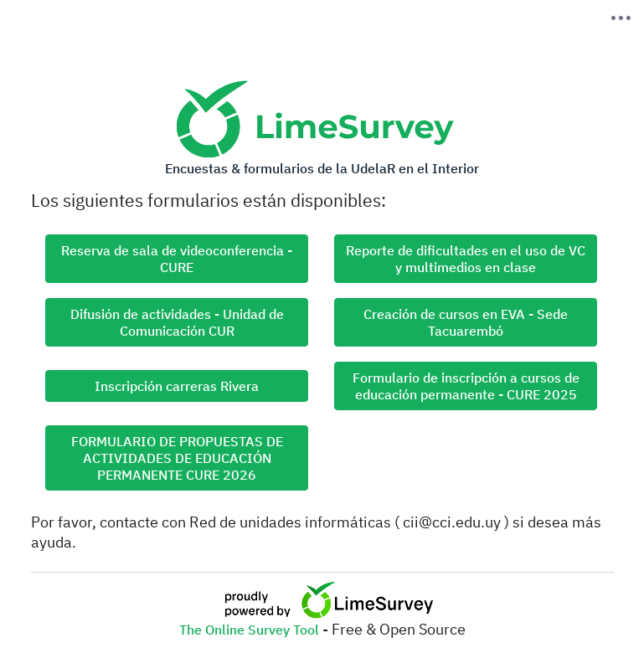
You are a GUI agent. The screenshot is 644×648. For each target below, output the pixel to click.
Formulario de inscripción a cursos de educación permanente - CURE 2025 (466, 386)
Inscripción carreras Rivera (177, 386)
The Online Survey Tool (251, 630)
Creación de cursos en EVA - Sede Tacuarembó (466, 322)
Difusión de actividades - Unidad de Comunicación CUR (177, 322)
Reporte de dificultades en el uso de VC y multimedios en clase (466, 259)
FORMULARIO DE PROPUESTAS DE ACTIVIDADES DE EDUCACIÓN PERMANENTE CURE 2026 (177, 458)
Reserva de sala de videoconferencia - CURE (177, 259)
